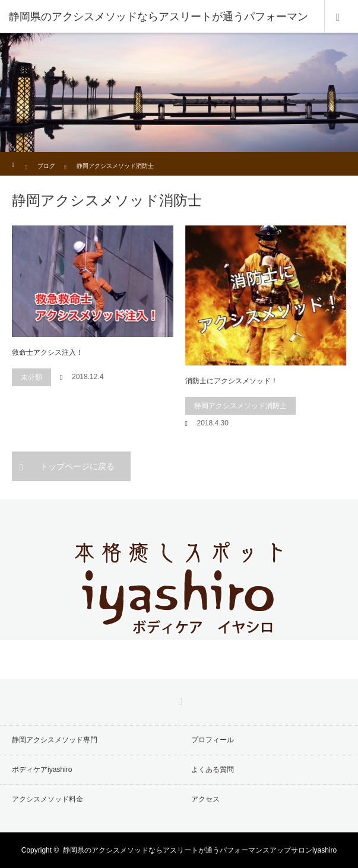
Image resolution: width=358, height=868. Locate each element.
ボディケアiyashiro (42, 770)
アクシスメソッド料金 (47, 799)
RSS (179, 700)
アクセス (205, 799)
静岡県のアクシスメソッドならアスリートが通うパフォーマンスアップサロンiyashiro (200, 850)
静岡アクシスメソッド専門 (55, 740)
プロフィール (213, 740)
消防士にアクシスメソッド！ (232, 381)
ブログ (46, 166)
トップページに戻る (77, 466)
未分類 (31, 377)
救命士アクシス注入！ (47, 352)
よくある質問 (213, 770)
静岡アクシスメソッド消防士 (240, 406)
